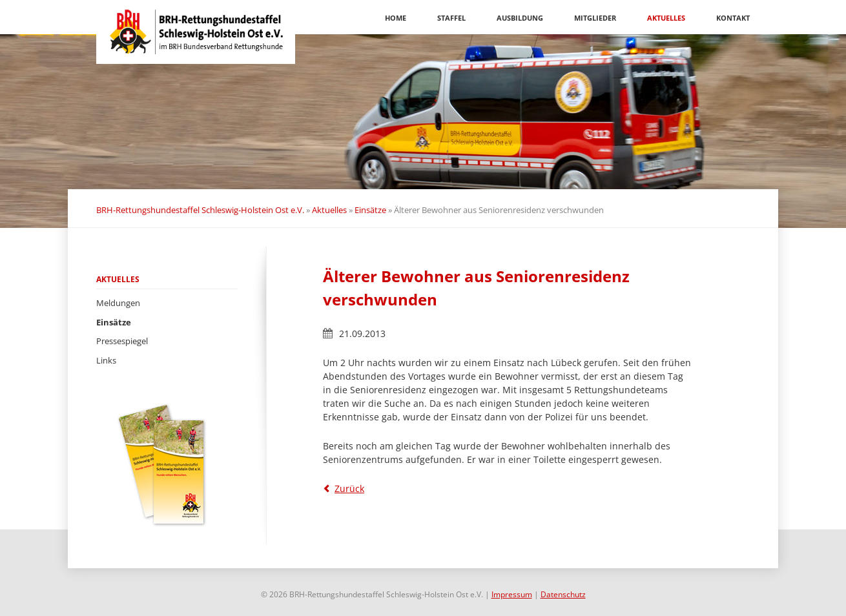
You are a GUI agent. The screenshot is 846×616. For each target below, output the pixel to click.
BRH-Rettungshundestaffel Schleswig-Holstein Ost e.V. (200, 210)
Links (106, 360)
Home (396, 18)
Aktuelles (666, 18)
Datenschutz (563, 594)
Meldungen (118, 303)
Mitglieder (595, 18)
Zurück (349, 488)
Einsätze (370, 210)
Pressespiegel (122, 341)
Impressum (512, 594)
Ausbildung (520, 18)
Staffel (451, 18)
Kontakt (733, 18)
